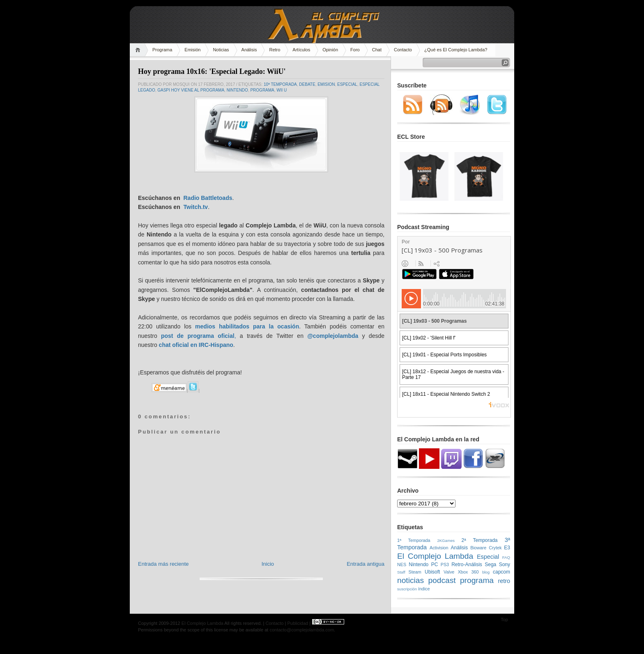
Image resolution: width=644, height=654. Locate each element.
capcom (501, 572)
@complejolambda (333, 336)
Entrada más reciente (163, 564)
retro (504, 581)
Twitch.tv (195, 207)
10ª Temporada (280, 84)
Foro (355, 50)
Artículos (301, 50)
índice (424, 589)
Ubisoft (432, 572)
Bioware (478, 548)
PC (435, 565)
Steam (415, 572)
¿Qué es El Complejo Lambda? (456, 50)
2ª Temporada (479, 540)
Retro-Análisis (467, 565)
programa (262, 90)
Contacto (403, 50)
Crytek (495, 548)
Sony (505, 565)
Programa (162, 50)
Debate (307, 84)
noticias (411, 580)
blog (486, 572)
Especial (347, 84)
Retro (275, 50)
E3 (507, 548)
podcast (442, 580)
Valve (449, 572)
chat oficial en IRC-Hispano (196, 345)
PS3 (445, 565)
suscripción (407, 589)
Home (139, 50)
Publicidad (298, 623)
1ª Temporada (414, 540)
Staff (401, 572)
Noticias (221, 50)
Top (504, 620)
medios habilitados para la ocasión (247, 326)
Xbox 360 (468, 572)
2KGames (446, 540)
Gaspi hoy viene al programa (191, 90)
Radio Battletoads (208, 198)
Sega (490, 565)
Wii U (282, 90)
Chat (377, 50)
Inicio (268, 564)
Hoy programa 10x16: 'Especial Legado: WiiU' (212, 71)
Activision (439, 548)
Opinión (330, 50)
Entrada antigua (366, 564)
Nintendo (237, 90)
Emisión (192, 50)
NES (402, 565)
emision (326, 84)
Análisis (249, 50)
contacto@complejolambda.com (302, 630)
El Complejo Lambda (435, 556)
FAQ (506, 557)
